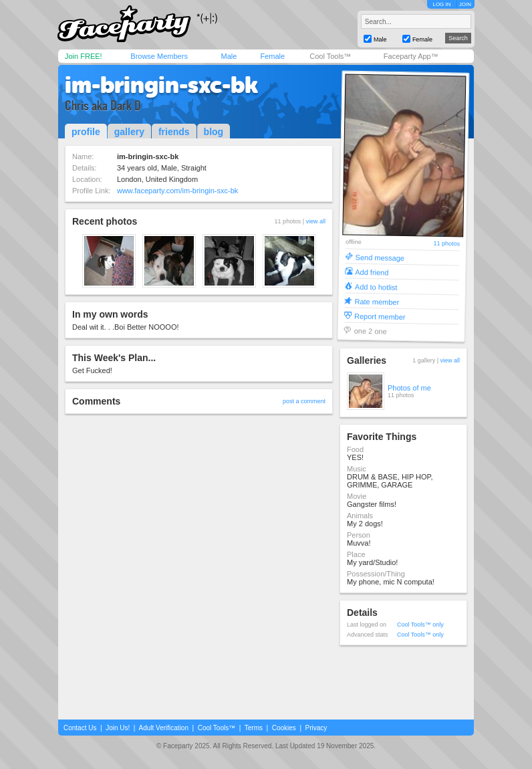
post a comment (304, 401)
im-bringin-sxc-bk (161, 85)
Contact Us (80, 728)
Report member (380, 316)
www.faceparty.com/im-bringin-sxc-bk (177, 191)
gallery (129, 132)
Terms (254, 728)
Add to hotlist (376, 287)
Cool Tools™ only (420, 625)
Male (229, 56)
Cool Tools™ (330, 56)
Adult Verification (163, 728)
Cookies (284, 728)
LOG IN (441, 4)
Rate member (377, 301)
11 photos (446, 244)
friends (174, 132)
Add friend (372, 272)
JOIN (465, 4)
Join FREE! (84, 56)
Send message (380, 257)
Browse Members (159, 56)
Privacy (316, 728)
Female (272, 56)
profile (86, 132)
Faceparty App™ (411, 56)
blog (214, 132)
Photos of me (409, 388)
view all (315, 221)
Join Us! (118, 728)
